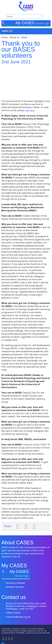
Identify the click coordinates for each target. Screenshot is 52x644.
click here (30, 110)
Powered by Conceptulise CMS (38, 633)
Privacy (23, 629)
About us (15, 37)
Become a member (16, 583)
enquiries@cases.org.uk (18, 617)
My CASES (26, 23)
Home (5, 37)
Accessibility (6, 629)
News (24, 37)
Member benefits (15, 587)
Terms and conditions (36, 629)
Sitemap (15, 629)
